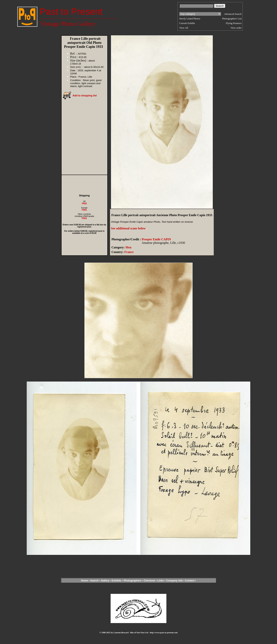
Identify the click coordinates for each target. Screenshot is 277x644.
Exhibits (116, 581)
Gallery (105, 581)
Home (84, 581)
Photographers (133, 581)
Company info (175, 581)
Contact (190, 581)
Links (161, 581)
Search (94, 581)
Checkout (149, 581)
